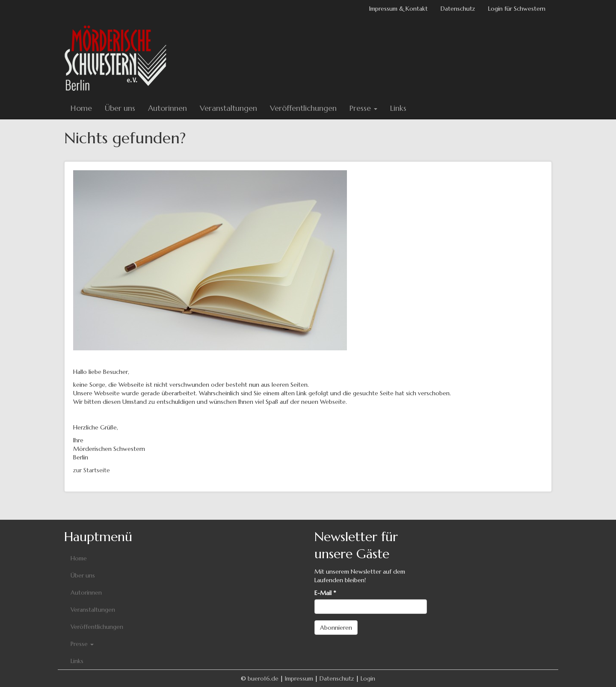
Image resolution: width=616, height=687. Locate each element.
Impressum (299, 678)
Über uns (120, 108)
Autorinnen (167, 108)
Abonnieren (336, 628)
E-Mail (325, 593)
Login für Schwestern (517, 9)
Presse (363, 108)
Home (81, 108)
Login (368, 678)
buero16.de (263, 678)
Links (398, 108)
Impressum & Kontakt (398, 9)
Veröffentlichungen (303, 108)
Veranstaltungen (228, 108)
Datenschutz (458, 9)
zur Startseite (92, 470)
